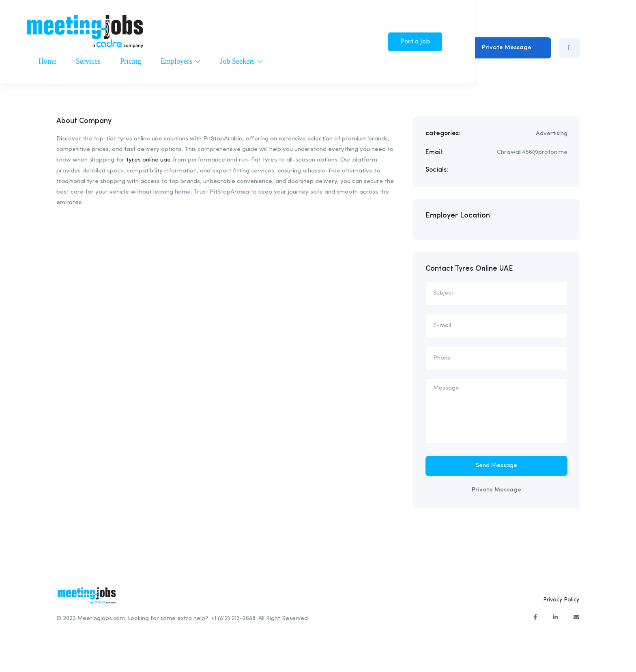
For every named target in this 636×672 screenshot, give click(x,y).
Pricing (131, 61)
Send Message (496, 466)
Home (47, 61)
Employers (181, 61)
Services (88, 61)
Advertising (552, 134)
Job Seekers (241, 61)
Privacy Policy (561, 600)
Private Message (507, 48)
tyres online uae (148, 160)
